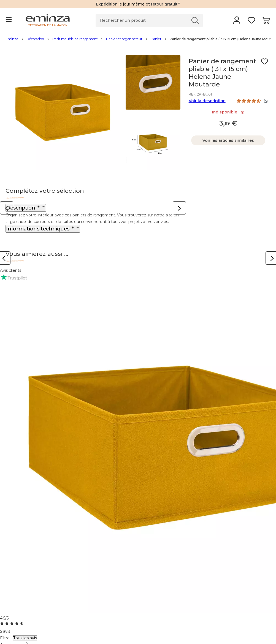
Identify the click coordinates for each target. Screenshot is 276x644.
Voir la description (207, 101)
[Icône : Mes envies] (264, 61)
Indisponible (228, 112)
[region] (138, 42)
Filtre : (6, 638)
